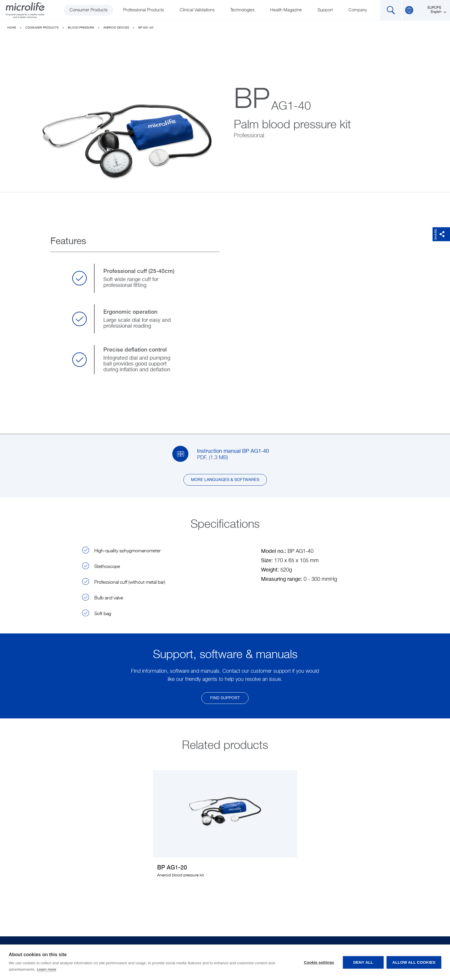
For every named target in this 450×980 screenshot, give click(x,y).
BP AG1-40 (146, 28)
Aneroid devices (116, 28)
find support (225, 698)
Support (325, 10)
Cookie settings (319, 962)
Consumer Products (88, 10)
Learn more (47, 969)
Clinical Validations (197, 10)
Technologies (242, 10)
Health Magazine (286, 10)
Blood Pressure (81, 28)
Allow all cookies (414, 962)
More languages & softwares (225, 480)
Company (358, 10)
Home (12, 28)
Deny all (363, 962)
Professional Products (143, 10)
